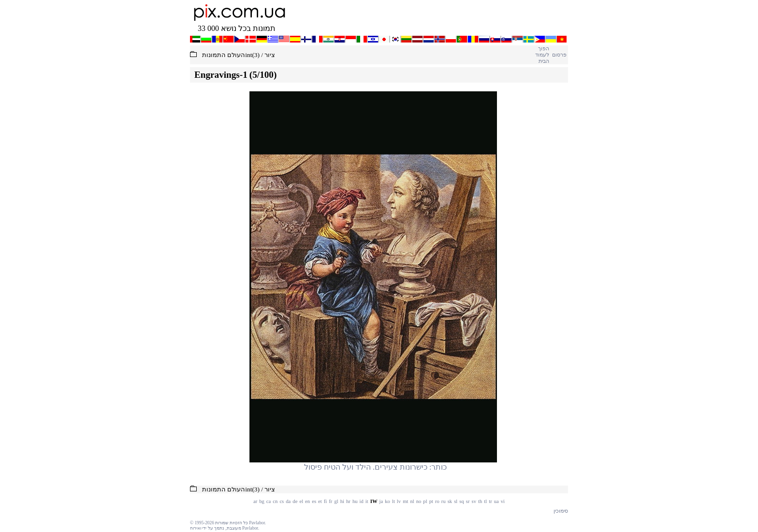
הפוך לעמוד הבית (542, 55)
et (320, 501)
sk (450, 501)
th (480, 501)
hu (355, 501)
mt (405, 501)
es (314, 501)
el (301, 501)
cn (275, 501)
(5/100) (263, 75)
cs (282, 501)
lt (394, 501)
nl (412, 501)
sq (461, 501)
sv (474, 501)
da (288, 501)
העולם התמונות (224, 55)
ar (255, 501)
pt (431, 501)
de (295, 501)
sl (456, 501)
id (362, 501)
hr (348, 501)
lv (399, 501)
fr (330, 501)
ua (496, 501)
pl (425, 501)
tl (485, 501)
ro (437, 501)
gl (336, 501)
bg (262, 501)
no (419, 501)
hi (342, 501)
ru (444, 501)
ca (269, 501)
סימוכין (561, 511)
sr (468, 501)
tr (490, 501)
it (367, 501)
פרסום (559, 55)
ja (381, 501)
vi (503, 501)
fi (326, 501)
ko (387, 501)
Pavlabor (257, 523)
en (307, 501)
